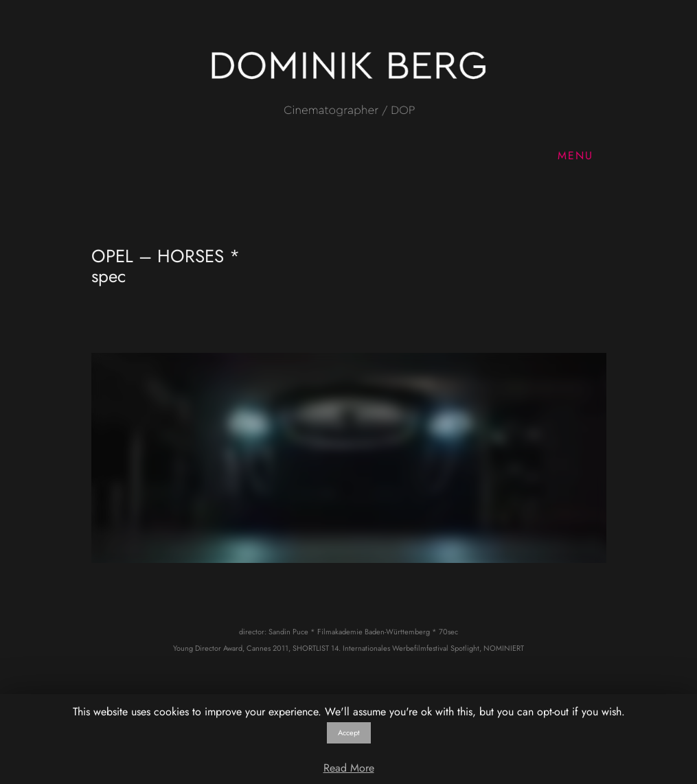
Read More (349, 768)
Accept (349, 733)
